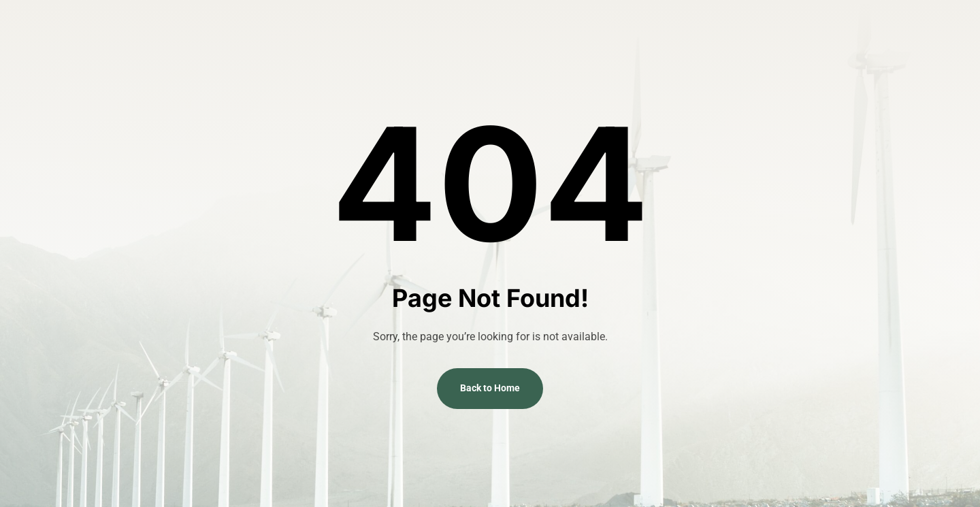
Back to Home (490, 388)
